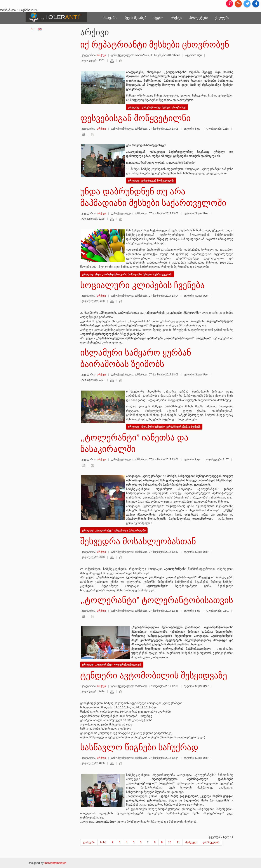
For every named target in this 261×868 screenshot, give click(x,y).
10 (170, 842)
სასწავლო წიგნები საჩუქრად (139, 747)
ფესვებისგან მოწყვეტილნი (135, 118)
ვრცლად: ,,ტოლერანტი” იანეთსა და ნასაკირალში (114, 530)
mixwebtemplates (55, 863)
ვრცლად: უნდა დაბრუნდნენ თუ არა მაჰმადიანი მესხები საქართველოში (127, 274)
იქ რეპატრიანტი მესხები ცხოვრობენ (155, 45)
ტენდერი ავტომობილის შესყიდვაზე (154, 675)
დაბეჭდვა (112, 61)
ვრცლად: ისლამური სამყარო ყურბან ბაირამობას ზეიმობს (164, 427)
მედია (158, 18)
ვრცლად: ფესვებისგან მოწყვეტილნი (151, 180)
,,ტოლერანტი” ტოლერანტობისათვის (157, 600)
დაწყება (89, 842)
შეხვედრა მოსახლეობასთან (138, 541)
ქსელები (222, 18)
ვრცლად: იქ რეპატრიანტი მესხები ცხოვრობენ (157, 107)
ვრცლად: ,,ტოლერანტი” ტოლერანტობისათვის (112, 665)
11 (178, 842)
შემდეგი (191, 842)
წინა (103, 842)
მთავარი (110, 18)
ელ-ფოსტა (121, 61)
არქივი (176, 18)
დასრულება (211, 842)
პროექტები (198, 18)
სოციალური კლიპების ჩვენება (142, 285)
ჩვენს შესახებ (135, 18)
